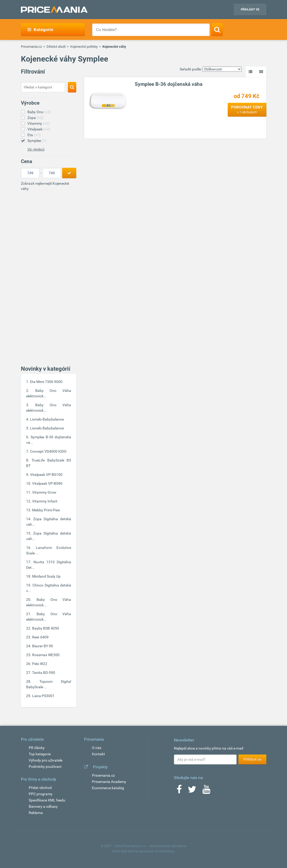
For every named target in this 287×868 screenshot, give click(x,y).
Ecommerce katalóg (108, 788)
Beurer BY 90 (43, 646)
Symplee (37, 141)
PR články (37, 748)
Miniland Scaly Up (46, 576)
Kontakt (98, 754)
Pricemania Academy (109, 782)
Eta (34, 135)
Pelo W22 (40, 664)
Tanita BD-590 (44, 673)
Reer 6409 (40, 637)
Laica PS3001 (43, 696)
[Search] (217, 29)
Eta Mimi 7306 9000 (46, 382)
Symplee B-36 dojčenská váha (169, 84)
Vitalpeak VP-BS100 (46, 475)
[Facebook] (179, 791)
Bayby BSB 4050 (46, 628)
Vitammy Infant (45, 501)
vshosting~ (167, 851)
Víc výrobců (36, 149)
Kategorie (40, 29)
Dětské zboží (56, 47)
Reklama (36, 813)
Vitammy (39, 123)
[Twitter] (192, 791)
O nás (97, 748)
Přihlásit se (250, 10)
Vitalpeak (39, 129)
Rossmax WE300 (46, 655)
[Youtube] (206, 791)
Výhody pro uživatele (46, 760)
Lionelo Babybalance (47, 419)
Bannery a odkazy (43, 806)
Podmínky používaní (45, 767)
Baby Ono (39, 112)
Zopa (35, 118)
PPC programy (41, 794)
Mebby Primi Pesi (46, 510)
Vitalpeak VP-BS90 (47, 483)
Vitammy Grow (44, 492)
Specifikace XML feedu (47, 800)
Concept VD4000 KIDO (48, 451)
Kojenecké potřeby (84, 47)
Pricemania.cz (31, 47)
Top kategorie (40, 754)
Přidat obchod (40, 788)
